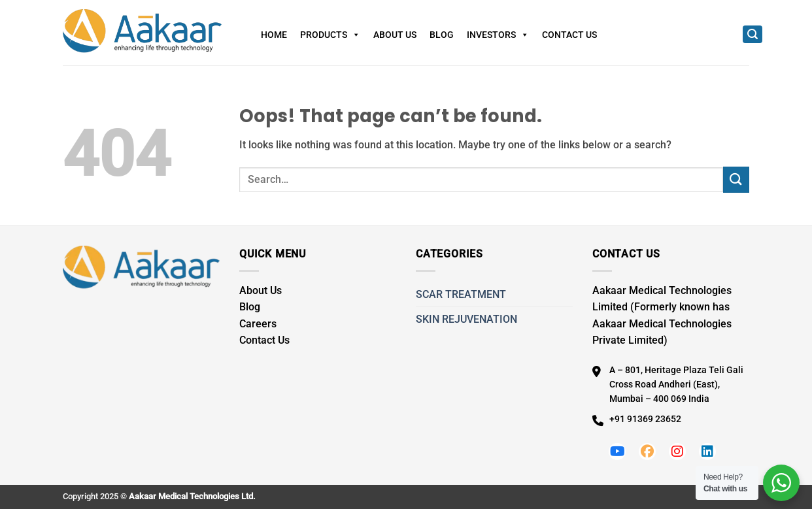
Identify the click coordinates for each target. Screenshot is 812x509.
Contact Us (569, 35)
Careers (258, 324)
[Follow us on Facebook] (647, 452)
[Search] (753, 34)
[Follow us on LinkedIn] (707, 452)
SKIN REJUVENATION (466, 319)
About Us (395, 35)
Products (330, 35)
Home (274, 35)
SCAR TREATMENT (461, 294)
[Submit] (736, 179)
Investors (498, 35)
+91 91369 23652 (645, 419)
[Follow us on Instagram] (677, 452)
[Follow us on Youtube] (617, 452)
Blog (442, 35)
